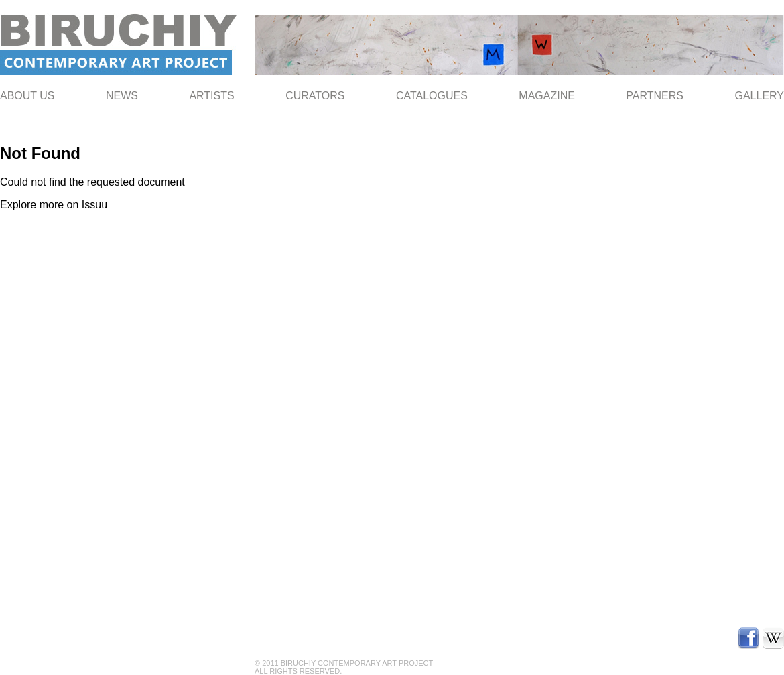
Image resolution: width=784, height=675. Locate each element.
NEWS (122, 96)
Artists (211, 96)
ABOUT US (27, 96)
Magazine (547, 96)
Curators (315, 96)
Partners (655, 96)
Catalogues (432, 96)
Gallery (759, 96)
